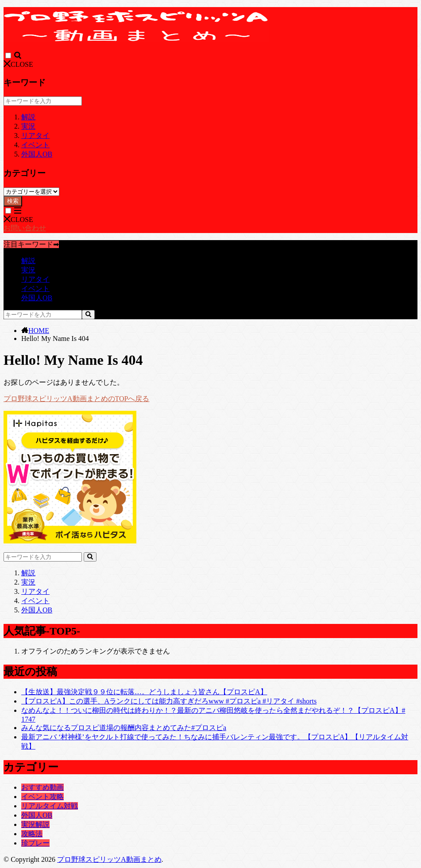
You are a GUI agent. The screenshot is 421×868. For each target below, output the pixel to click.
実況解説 (35, 824)
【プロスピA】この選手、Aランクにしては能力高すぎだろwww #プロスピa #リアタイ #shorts (169, 701)
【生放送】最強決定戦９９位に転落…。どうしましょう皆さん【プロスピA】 (144, 692)
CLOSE (18, 64)
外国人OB (37, 154)
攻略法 (32, 834)
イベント (35, 145)
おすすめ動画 (42, 787)
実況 (28, 126)
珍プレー (35, 843)
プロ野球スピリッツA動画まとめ (109, 859)
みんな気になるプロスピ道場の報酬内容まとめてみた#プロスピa (124, 728)
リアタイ (35, 136)
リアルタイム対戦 (50, 806)
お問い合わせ (25, 228)
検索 (13, 201)
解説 (28, 117)
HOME (39, 331)
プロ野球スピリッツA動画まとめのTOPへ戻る (77, 399)
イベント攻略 (42, 797)
